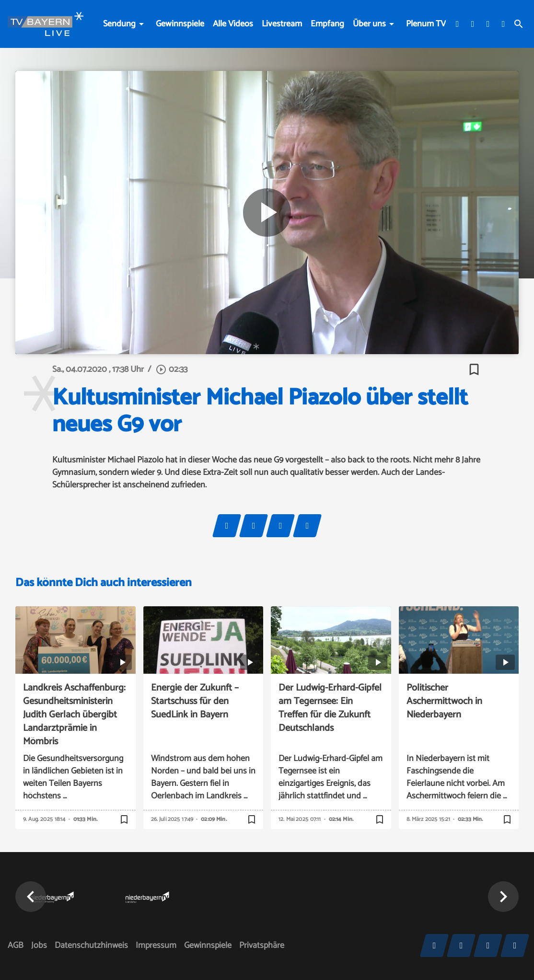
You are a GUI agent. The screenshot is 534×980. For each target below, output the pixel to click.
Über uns (369, 24)
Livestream (282, 24)
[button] (31, 897)
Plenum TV (426, 24)
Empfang (327, 24)
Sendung (119, 24)
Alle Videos (233, 24)
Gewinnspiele (180, 24)
